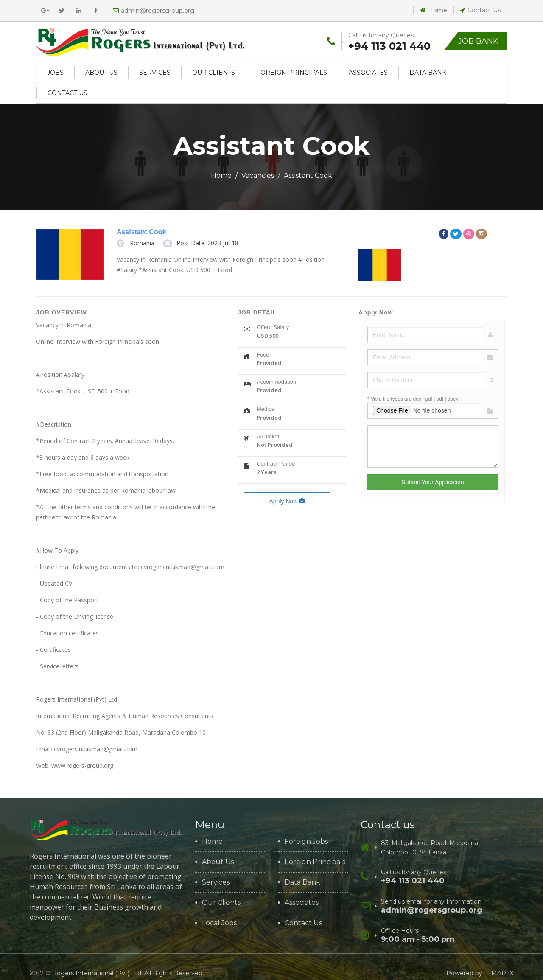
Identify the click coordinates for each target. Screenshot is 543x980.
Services (155, 73)
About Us (101, 73)
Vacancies (258, 176)
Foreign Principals (292, 73)
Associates (368, 73)
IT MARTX (499, 973)
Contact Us (480, 10)
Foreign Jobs (306, 842)
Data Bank (428, 73)
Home (434, 10)
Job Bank (478, 41)
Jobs (55, 73)
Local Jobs (219, 923)
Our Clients (214, 73)
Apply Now (287, 501)
